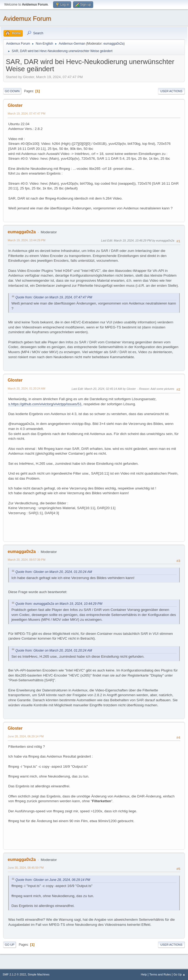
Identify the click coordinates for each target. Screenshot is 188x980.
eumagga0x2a (113, 44)
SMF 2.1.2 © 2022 (14, 974)
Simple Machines (39, 974)
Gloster (15, 105)
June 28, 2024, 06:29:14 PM (26, 736)
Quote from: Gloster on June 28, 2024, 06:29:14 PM (53, 880)
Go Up (10, 945)
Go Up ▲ (179, 974)
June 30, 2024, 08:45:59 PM (26, 868)
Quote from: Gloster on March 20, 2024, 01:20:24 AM (54, 572)
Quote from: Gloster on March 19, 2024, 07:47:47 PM (54, 297)
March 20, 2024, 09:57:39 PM (27, 560)
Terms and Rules (160, 974)
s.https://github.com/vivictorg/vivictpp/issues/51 (45, 404)
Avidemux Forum (27, 18)
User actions (171, 91)
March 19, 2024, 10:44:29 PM (27, 240)
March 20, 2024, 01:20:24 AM (26, 388)
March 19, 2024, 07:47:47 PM (27, 113)
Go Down (12, 91)
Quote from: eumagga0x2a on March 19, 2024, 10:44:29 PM (59, 604)
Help (144, 974)
